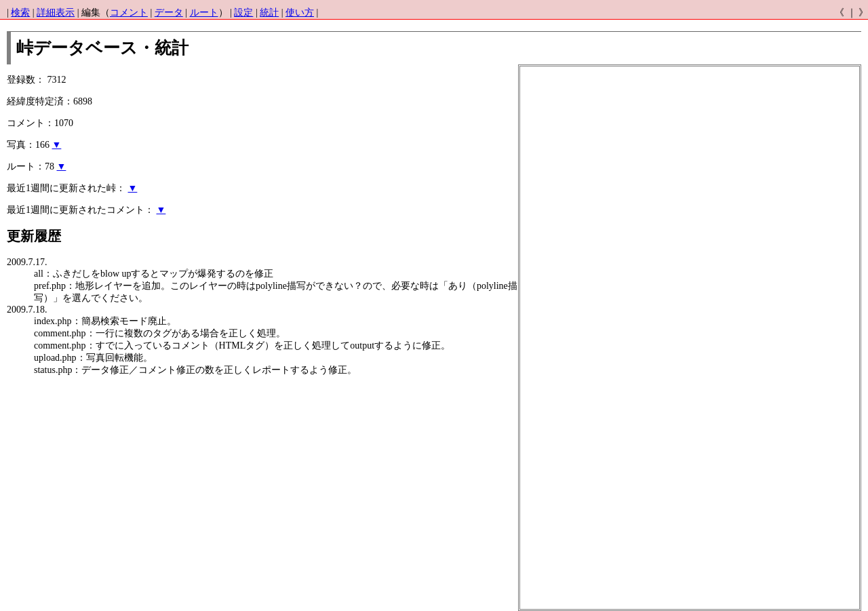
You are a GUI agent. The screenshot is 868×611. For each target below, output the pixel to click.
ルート (204, 13)
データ (169, 13)
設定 (243, 13)
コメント (129, 13)
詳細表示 (56, 13)
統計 (269, 13)
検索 (20, 13)
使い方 (300, 13)
